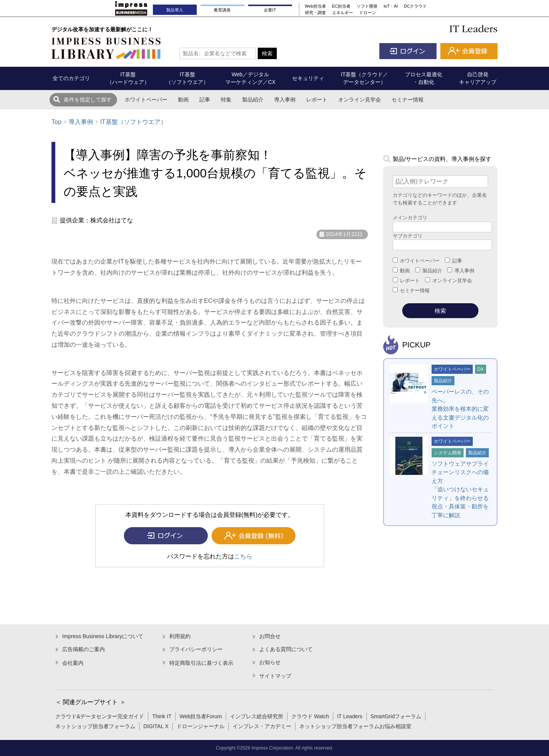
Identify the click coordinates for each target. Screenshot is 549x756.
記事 (205, 100)
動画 (183, 100)
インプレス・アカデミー (262, 726)
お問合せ (270, 636)
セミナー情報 (408, 100)
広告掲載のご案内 (83, 649)
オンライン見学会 (360, 100)
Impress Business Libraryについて (103, 636)
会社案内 (73, 663)
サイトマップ (275, 676)
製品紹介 (253, 100)
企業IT (270, 10)
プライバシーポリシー (196, 649)
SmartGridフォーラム (396, 716)
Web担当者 (315, 6)
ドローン (368, 13)
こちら (243, 556)
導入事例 (285, 100)
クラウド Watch (310, 716)
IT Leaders (350, 716)
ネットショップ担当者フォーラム (95, 726)
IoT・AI (391, 6)
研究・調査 (315, 13)
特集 (226, 100)
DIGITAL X (156, 726)
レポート (317, 100)
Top (56, 122)
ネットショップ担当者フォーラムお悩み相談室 (355, 726)
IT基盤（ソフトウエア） (133, 122)
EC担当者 (341, 6)
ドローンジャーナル (201, 726)
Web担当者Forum (201, 716)
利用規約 (180, 636)
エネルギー (343, 13)
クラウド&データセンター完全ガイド (100, 716)
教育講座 (222, 10)
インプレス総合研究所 (257, 716)
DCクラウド (416, 6)
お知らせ (270, 662)
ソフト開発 (367, 6)
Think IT (162, 716)
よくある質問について (286, 649)
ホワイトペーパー (146, 100)
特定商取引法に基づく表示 (201, 663)
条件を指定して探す (88, 100)
